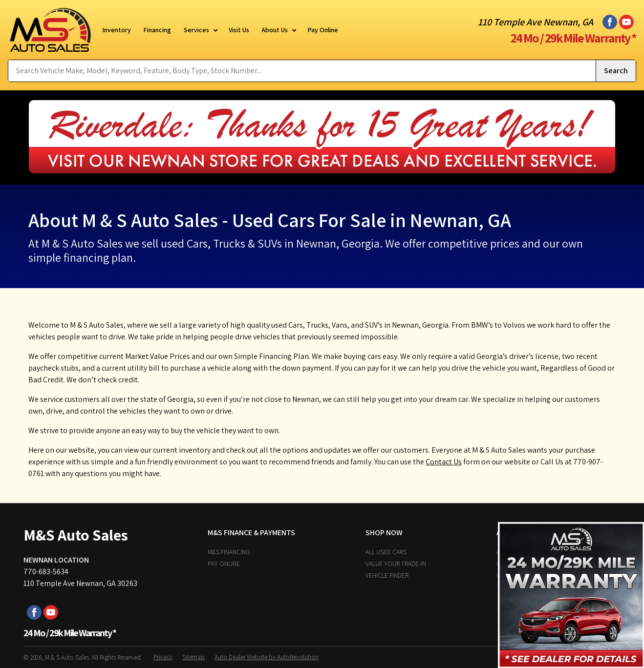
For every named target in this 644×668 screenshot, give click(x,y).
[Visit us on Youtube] (626, 22)
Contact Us (444, 462)
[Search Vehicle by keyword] (302, 71)
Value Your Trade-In (396, 564)
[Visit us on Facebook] (610, 22)
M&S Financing (229, 552)
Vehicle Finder (387, 575)
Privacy (163, 657)
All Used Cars (386, 552)
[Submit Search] (616, 71)
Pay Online (224, 564)
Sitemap (193, 657)
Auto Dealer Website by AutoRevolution (267, 657)
